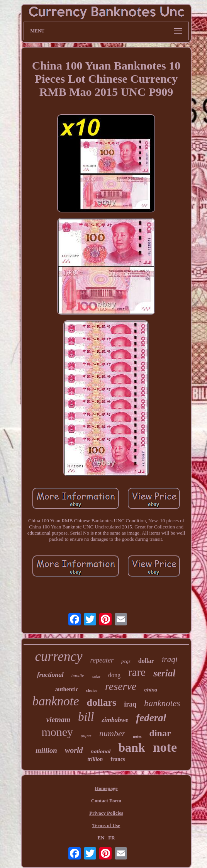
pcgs (126, 661)
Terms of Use (106, 825)
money (57, 732)
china (151, 690)
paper (86, 736)
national (101, 751)
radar (96, 676)
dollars (102, 702)
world (74, 750)
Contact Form (106, 801)
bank (131, 747)
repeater (102, 660)
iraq (130, 704)
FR (111, 838)
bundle (78, 676)
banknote (56, 701)
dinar (160, 733)
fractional (50, 675)
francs (118, 759)
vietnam (58, 719)
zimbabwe (115, 720)
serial (164, 673)
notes (137, 736)
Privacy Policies (106, 813)
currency (59, 657)
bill (86, 717)
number (112, 733)
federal (151, 718)
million (46, 750)
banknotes (162, 703)
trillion (95, 759)
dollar (146, 661)
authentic (67, 689)
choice (92, 690)
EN (101, 838)
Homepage (106, 788)
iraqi (170, 659)
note (165, 747)
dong (114, 675)
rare (137, 672)
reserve (121, 686)
